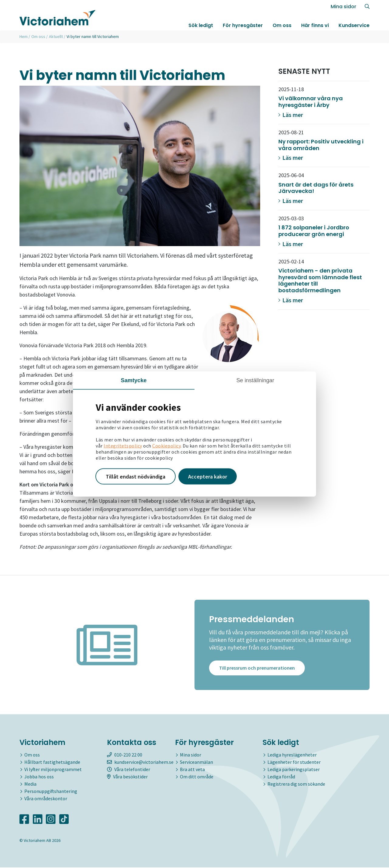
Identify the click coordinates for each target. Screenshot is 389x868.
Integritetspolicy (123, 445)
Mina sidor (343, 7)
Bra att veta (192, 770)
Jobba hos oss (39, 777)
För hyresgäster (243, 25)
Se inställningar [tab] (255, 380)
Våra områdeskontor (46, 799)
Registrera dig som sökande (296, 784)
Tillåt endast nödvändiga (136, 476)
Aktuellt (56, 36)
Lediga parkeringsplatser (294, 770)
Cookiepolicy (166, 445)
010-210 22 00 (125, 755)
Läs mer (291, 115)
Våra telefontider (129, 770)
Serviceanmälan (196, 762)
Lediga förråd (281, 777)
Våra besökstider (127, 777)
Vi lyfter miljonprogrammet (53, 770)
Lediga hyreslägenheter (292, 755)
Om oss (282, 25)
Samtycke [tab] (134, 380)
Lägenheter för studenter (294, 762)
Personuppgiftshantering (51, 791)
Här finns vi (315, 25)
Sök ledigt (201, 25)
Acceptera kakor (208, 476)
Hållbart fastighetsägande (52, 762)
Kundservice (354, 25)
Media (30, 784)
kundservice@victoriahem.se (140, 762)
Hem (24, 36)
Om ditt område (197, 777)
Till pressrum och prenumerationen (257, 668)
